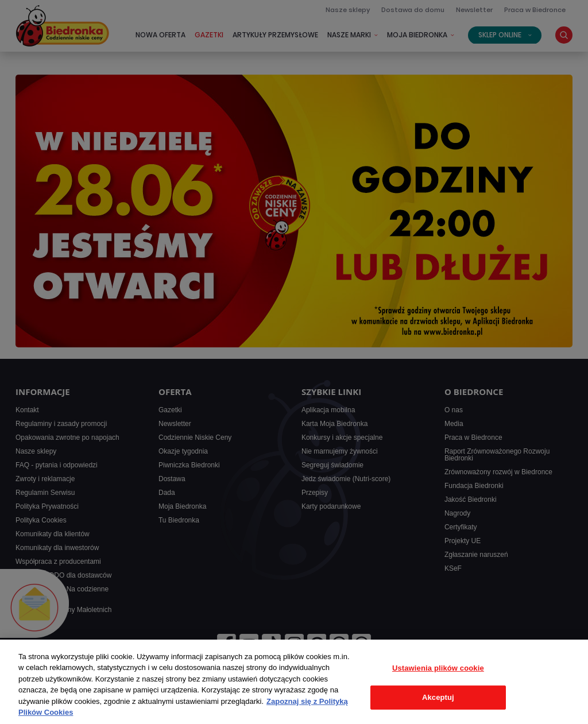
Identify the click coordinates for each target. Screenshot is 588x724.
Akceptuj (438, 697)
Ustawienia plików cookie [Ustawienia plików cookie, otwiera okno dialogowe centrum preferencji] (438, 668)
